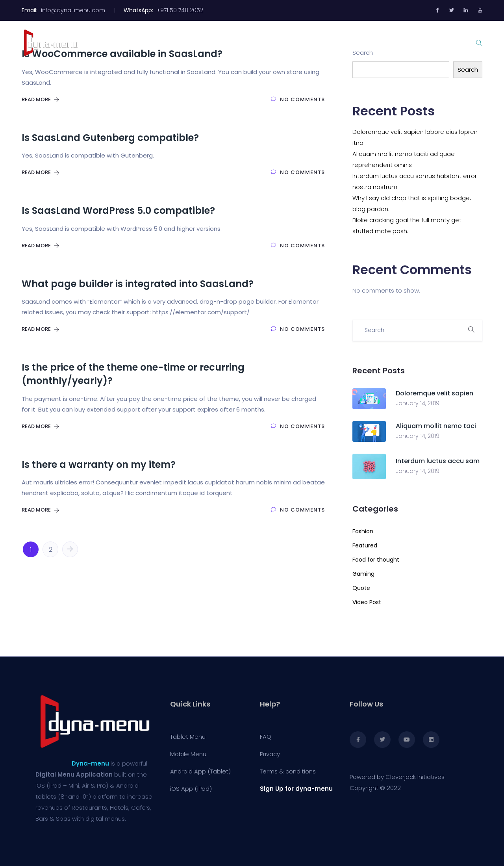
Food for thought (376, 560)
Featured (365, 545)
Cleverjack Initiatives (415, 777)
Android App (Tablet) (200, 771)
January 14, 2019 (418, 403)
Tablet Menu (253, 43)
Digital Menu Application (74, 774)
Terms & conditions (288, 771)
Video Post (367, 602)
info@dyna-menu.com (73, 10)
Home (208, 43)
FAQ (266, 737)
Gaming (363, 574)
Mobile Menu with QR (321, 43)
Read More (41, 99)
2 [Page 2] (51, 550)
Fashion (363, 531)
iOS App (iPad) (191, 789)
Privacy (270, 754)
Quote (361, 588)
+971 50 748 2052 (181, 10)
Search (468, 70)
